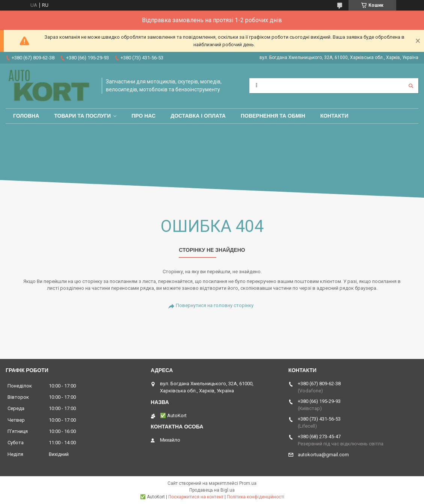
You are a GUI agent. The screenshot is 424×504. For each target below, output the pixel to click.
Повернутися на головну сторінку (215, 305)
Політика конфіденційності (256, 497)
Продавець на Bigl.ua (212, 490)
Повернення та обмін (273, 116)
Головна (26, 116)
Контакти (334, 116)
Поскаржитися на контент (196, 497)
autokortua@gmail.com (323, 455)
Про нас (143, 116)
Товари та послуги (82, 116)
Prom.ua (248, 483)
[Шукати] (411, 86)
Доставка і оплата (198, 116)
